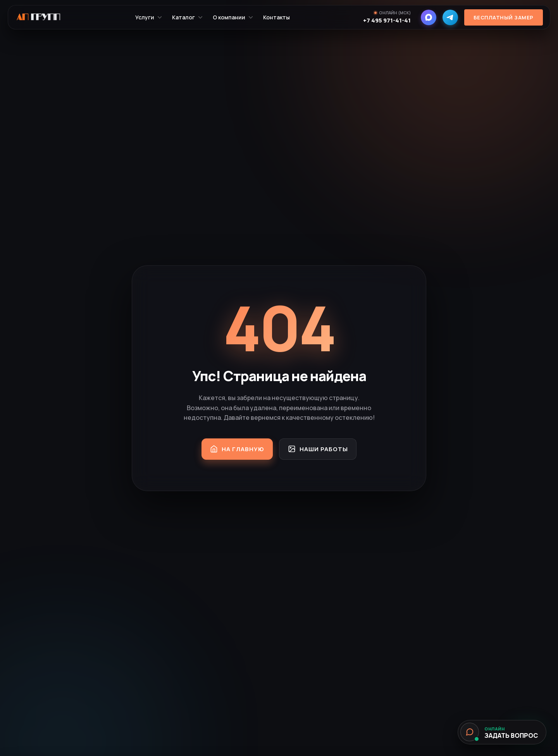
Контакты (280, 21)
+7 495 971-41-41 (385, 25)
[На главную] (44, 21)
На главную (233, 449)
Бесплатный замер (501, 21)
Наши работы (322, 449)
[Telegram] (448, 21)
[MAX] (426, 21)
